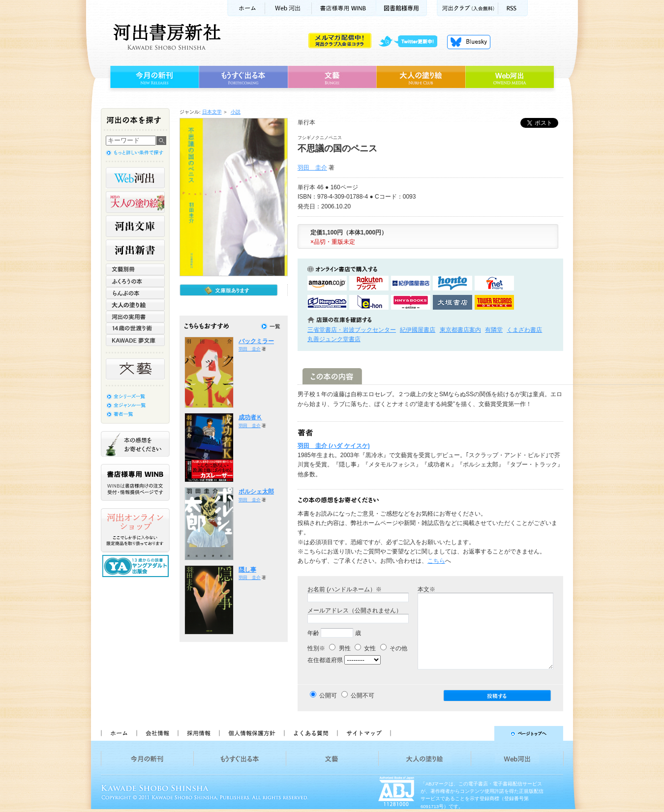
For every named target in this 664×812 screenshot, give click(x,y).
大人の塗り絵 (421, 77)
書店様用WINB (344, 8)
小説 (236, 112)
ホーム (246, 8)
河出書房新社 (166, 37)
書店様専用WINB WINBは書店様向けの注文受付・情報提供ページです (135, 482)
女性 (365, 648)
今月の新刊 (153, 77)
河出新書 (135, 250)
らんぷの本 (135, 293)
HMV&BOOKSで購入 (411, 302)
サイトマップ (364, 733)
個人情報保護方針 (251, 733)
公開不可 (362, 696)
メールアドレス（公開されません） (355, 610)
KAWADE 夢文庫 (135, 340)
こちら (436, 561)
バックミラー (256, 341)
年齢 (313, 633)
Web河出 (288, 8)
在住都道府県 (325, 660)
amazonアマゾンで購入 (327, 283)
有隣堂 (494, 330)
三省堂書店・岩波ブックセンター (352, 330)
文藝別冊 (135, 269)
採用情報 (198, 733)
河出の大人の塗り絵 (135, 202)
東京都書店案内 (460, 330)
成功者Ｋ (250, 417)
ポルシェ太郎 (256, 492)
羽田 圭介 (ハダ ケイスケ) (334, 446)
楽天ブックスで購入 (369, 283)
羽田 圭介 (312, 168)
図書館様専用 (402, 8)
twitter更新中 (411, 42)
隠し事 (247, 570)
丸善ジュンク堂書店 (334, 339)
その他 (394, 648)
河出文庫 (135, 226)
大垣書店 (453, 302)
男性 (340, 648)
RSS (513, 8)
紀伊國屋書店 (418, 330)
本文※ (426, 589)
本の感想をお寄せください (135, 444)
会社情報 (157, 733)
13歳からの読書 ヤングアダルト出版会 (137, 566)
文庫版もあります (229, 290)
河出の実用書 (135, 317)
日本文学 (212, 112)
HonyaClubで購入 (327, 302)
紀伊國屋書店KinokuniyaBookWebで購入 (411, 283)
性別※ (316, 648)
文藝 (332, 77)
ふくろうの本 (135, 281)
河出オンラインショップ (135, 530)
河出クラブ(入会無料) (468, 8)
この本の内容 (332, 376)
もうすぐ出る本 (243, 77)
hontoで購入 (453, 283)
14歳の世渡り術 (135, 328)
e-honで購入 (369, 302)
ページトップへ (481, 733)
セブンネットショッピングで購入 (494, 283)
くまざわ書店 (524, 330)
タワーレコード (494, 302)
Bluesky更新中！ (469, 42)
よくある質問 (310, 733)
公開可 (328, 696)
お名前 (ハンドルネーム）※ (345, 589)
